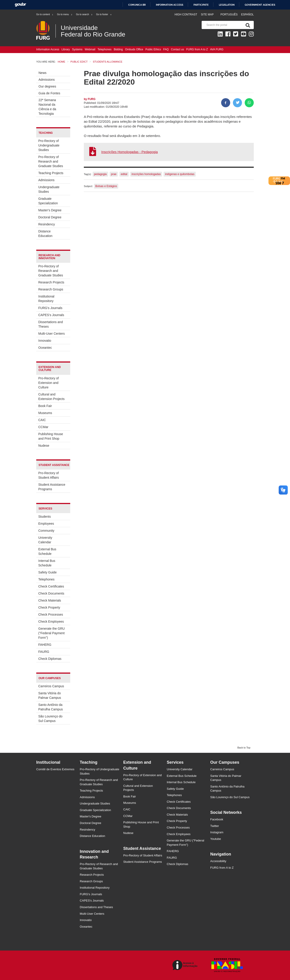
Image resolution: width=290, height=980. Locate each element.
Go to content (45, 14)
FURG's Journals (50, 308)
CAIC (42, 420)
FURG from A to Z (197, 49)
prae (114, 174)
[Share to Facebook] (226, 103)
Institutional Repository (46, 299)
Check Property (49, 607)
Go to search (84, 14)
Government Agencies (260, 5)
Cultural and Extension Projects (51, 397)
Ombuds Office (134, 49)
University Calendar (45, 540)
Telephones (105, 49)
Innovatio (45, 341)
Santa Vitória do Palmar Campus (50, 695)
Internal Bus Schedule (47, 563)
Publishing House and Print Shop (51, 436)
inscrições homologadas (146, 174)
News (42, 73)
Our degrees (47, 86)
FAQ (166, 49)
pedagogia (100, 174)
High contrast (186, 15)
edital (124, 174)
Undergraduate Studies (49, 189)
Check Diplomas (50, 659)
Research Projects (51, 282)
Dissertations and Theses (51, 324)
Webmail (90, 49)
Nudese (44, 446)
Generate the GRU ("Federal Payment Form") (52, 633)
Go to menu (65, 14)
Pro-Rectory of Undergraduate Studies (49, 145)
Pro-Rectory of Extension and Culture (48, 383)
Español (247, 15)
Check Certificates (51, 586)
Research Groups (51, 289)
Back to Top (244, 748)
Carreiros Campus (51, 686)
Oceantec (45, 348)
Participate (201, 5)
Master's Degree (50, 210)
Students (45, 517)
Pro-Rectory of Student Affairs (49, 475)
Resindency (47, 224)
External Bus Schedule (47, 551)
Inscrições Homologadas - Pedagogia (129, 152)
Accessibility (218, 861)
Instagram (217, 832)
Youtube (216, 839)
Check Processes (51, 614)
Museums (45, 413)
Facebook (217, 819)
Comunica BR (137, 5)
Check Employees (51, 622)
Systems (77, 49)
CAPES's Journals (51, 315)
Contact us (178, 49)
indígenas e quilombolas (180, 174)
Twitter (215, 826)
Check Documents (51, 593)
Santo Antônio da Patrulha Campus (51, 707)
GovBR (20, 5)
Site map (207, 15)
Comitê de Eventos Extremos (55, 769)
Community (46, 531)
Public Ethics (153, 49)
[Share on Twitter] (237, 103)
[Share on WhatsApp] (249, 103)
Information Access (48, 49)
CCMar (43, 427)
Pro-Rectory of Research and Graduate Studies (51, 161)
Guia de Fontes (49, 93)
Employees (46, 524)
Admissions (47, 80)
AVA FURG (217, 49)
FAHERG (45, 645)
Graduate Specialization (48, 201)
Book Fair (45, 406)
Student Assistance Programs (52, 487)
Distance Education (45, 234)
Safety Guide (47, 572)
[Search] (247, 25)
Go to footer (104, 14)
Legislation (227, 5)
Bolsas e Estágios (106, 186)
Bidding (118, 49)
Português (229, 15)
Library (66, 49)
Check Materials (50, 600)
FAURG (44, 652)
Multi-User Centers (52, 334)
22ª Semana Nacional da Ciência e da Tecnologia (47, 107)
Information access (170, 5)
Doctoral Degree (50, 217)
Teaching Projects (51, 173)
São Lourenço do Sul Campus (50, 719)
